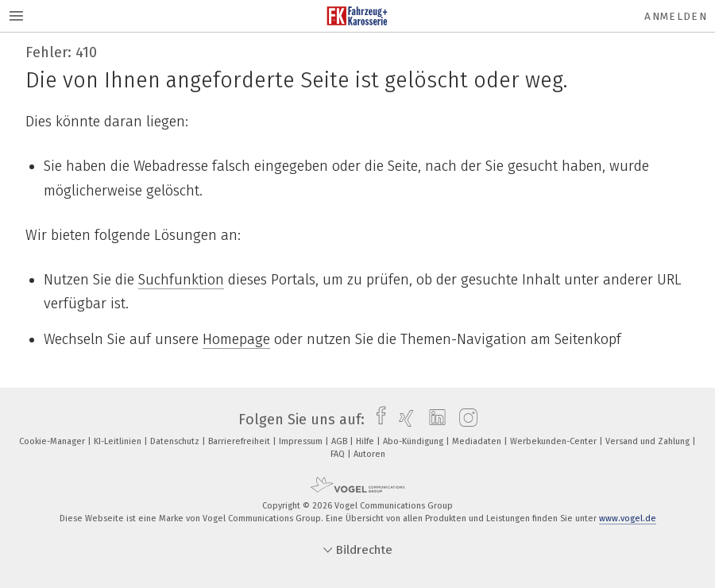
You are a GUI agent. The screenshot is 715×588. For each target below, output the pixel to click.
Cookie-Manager (53, 441)
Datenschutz (176, 441)
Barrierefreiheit (240, 441)
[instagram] (464, 420)
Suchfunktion (181, 280)
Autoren (369, 454)
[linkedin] (433, 420)
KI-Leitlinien (119, 441)
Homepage (236, 339)
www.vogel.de (628, 518)
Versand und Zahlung (649, 441)
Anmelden (676, 16)
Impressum (302, 441)
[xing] (402, 420)
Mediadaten (478, 441)
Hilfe (366, 441)
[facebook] (377, 420)
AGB (340, 441)
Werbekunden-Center (555, 441)
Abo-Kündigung (414, 441)
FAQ (339, 454)
